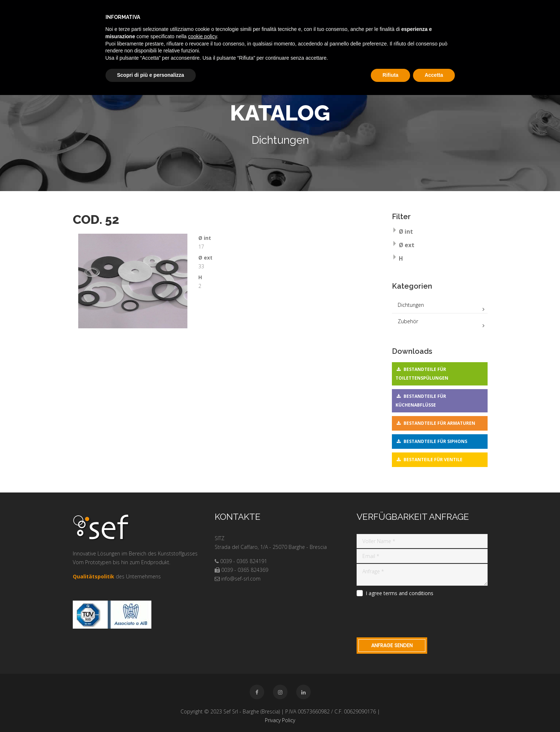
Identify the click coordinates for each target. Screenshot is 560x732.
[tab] (440, 232)
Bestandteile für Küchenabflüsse (421, 401)
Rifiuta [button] (390, 75)
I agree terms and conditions (400, 593)
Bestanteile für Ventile (433, 460)
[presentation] (412, 616)
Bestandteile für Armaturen (439, 423)
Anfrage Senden (392, 645)
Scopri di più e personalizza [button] (151, 75)
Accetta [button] (434, 75)
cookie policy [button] (202, 36)
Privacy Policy (280, 720)
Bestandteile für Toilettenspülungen (422, 374)
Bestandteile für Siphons (435, 441)
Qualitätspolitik (94, 576)
